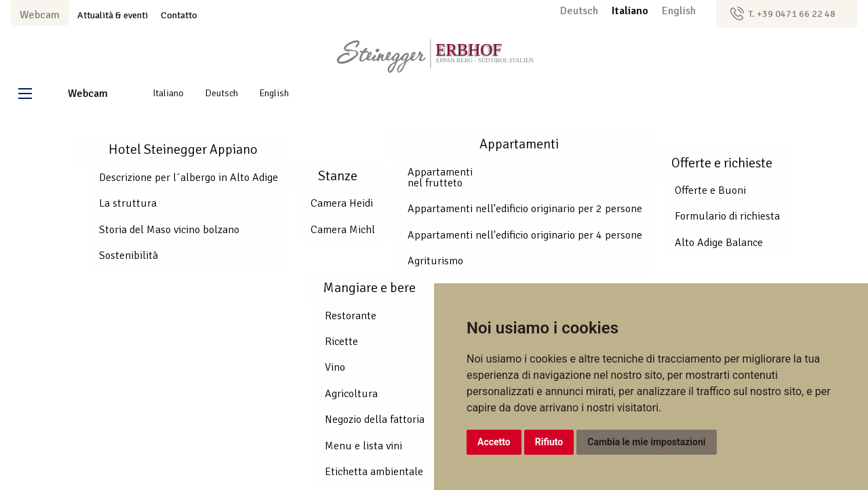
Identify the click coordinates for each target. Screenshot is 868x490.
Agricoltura (351, 394)
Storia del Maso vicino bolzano (169, 230)
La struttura (128, 203)
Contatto (179, 15)
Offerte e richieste (722, 163)
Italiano (631, 11)
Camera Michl (343, 230)
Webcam (40, 15)
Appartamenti (520, 144)
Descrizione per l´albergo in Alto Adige (189, 178)
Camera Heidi (342, 203)
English (679, 11)
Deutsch (580, 11)
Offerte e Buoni (710, 190)
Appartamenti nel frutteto (440, 178)
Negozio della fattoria (375, 420)
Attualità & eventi (113, 15)
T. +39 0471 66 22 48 (792, 14)
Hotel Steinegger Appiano (183, 149)
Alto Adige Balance (719, 243)
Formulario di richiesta (727, 216)
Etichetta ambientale (374, 472)
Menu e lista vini (363, 446)
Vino (335, 367)
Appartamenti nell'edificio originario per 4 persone (525, 235)
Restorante (351, 316)
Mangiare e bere (369, 288)
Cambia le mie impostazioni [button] (646, 442)
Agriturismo (435, 261)
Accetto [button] (494, 442)
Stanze (338, 176)
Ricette (341, 342)
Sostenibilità (129, 256)
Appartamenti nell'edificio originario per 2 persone (525, 209)
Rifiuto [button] (549, 442)
